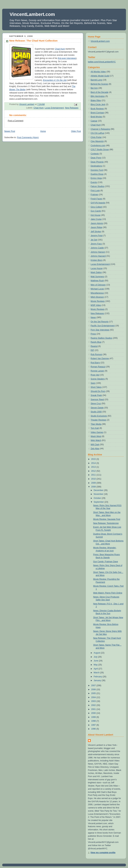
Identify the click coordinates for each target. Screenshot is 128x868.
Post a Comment (16, 121)
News (93, 317)
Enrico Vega (96, 178)
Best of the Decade (100, 92)
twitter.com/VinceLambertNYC (102, 62)
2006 (94, 690)
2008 (94, 487)
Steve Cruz (96, 404)
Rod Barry (95, 363)
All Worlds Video (98, 72)
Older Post (76, 131)
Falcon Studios (98, 186)
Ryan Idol (95, 375)
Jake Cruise (96, 219)
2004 (94, 697)
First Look (95, 191)
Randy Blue (96, 342)
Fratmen (95, 195)
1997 (94, 725)
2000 (94, 713)
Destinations (96, 166)
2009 (94, 483)
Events (94, 182)
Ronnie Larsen (97, 371)
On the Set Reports (100, 322)
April (96, 669)
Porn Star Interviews (100, 330)
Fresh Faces (96, 199)
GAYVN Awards (98, 203)
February (98, 677)
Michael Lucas (97, 289)
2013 (94, 467)
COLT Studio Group (100, 150)
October (98, 498)
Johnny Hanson (98, 252)
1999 (94, 717)
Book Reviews (97, 109)
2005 (94, 693)
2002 (94, 705)
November (99, 494)
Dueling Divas (97, 174)
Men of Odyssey (98, 285)
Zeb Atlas (95, 449)
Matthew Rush (97, 281)
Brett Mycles (96, 117)
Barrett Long (96, 80)
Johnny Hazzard (98, 256)
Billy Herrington (98, 96)
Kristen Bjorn (97, 260)
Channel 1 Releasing (100, 129)
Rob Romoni (96, 354)
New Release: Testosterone (106, 523)
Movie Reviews (98, 301)
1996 (94, 729)
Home (43, 131)
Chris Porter (96, 137)
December (99, 490)
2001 (94, 709)
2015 (94, 459)
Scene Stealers (98, 379)
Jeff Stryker (96, 232)
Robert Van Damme (100, 358)
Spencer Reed (97, 400)
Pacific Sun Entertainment (103, 326)
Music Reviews (98, 309)
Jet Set (94, 240)
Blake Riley (96, 100)
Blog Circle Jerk (98, 104)
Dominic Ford (97, 170)
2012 (94, 471)
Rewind (94, 346)
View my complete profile (103, 853)
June (96, 661)
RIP (92, 350)
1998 (94, 721)
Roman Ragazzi (98, 367)
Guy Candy (96, 211)
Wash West (96, 436)
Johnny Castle (97, 248)
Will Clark (95, 445)
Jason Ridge (96, 227)
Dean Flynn (96, 158)
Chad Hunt (60, 49)
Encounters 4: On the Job (55, 80)
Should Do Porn (98, 391)
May (96, 665)
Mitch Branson (97, 297)
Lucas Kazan (97, 268)
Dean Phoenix (97, 162)
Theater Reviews (99, 420)
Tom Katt (95, 428)
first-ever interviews (67, 58)
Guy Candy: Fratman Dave (106, 562)
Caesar (94, 121)
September (99, 502)
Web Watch (96, 440)
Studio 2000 (96, 412)
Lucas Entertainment (54, 108)
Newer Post (10, 131)
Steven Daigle (97, 408)
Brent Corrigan (97, 113)
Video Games (97, 432)
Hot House (96, 215)
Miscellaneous (97, 293)
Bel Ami (94, 88)
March (97, 673)
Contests (95, 154)
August (97, 653)
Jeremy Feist (97, 236)
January (98, 680)
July (96, 657)
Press (93, 334)
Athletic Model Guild (100, 76)
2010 (94, 479)
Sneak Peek (96, 395)
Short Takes (96, 387)
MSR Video (96, 305)
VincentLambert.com (32, 14)
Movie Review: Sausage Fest (107, 519)
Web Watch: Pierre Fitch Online (108, 593)
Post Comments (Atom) (28, 137)
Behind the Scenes (99, 84)
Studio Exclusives (99, 416)
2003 (94, 701)
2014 (94, 463)
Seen (93, 383)
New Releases (72, 108)
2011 (94, 475)
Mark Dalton (96, 272)
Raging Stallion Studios (101, 338)
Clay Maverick (97, 141)
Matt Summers (97, 277)
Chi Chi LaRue (97, 133)
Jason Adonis (97, 223)
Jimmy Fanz (96, 244)
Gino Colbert (97, 207)
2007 (94, 685)
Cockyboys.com (98, 146)
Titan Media (96, 424)
